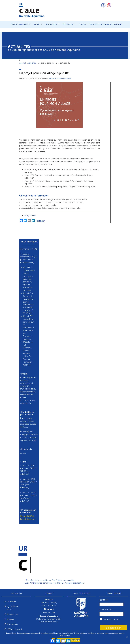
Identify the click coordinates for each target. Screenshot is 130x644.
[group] (27, 316)
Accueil (22, 63)
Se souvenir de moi (110, 619)
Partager (40, 221)
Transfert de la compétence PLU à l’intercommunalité (50, 580)
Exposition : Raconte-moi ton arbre (106, 24)
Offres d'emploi (15, 629)
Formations (68, 24)
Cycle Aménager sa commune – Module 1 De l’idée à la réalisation (54, 583)
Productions (52, 24)
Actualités (32, 63)
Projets (37, 24)
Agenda (51, 78)
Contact (82, 24)
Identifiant (104, 600)
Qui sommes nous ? (19, 24)
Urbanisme (67, 78)
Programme (30, 215)
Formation (59, 78)
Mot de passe (105, 610)
